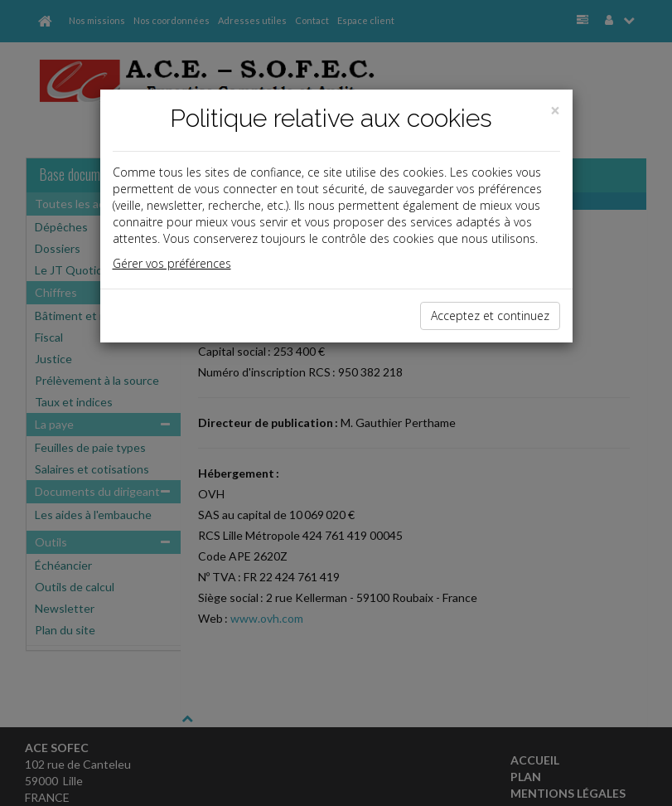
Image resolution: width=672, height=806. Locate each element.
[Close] (555, 111)
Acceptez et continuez (490, 316)
